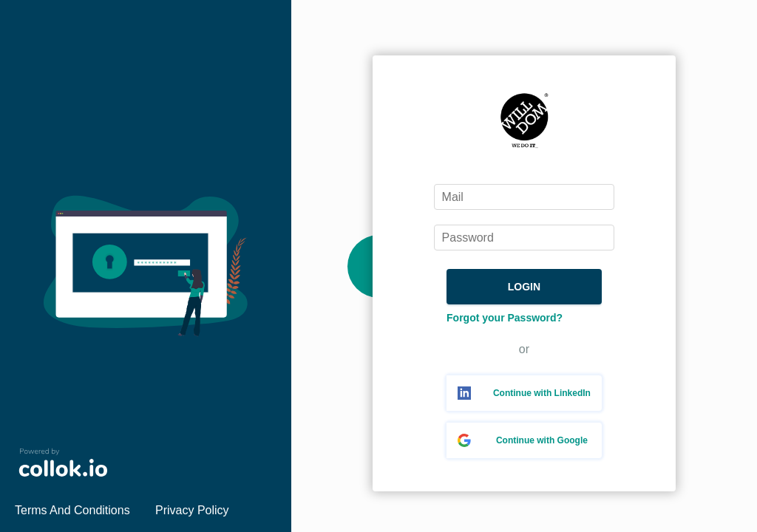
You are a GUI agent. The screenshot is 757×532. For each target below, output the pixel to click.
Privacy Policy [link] (192, 510)
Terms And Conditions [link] (72, 510)
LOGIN (524, 287)
